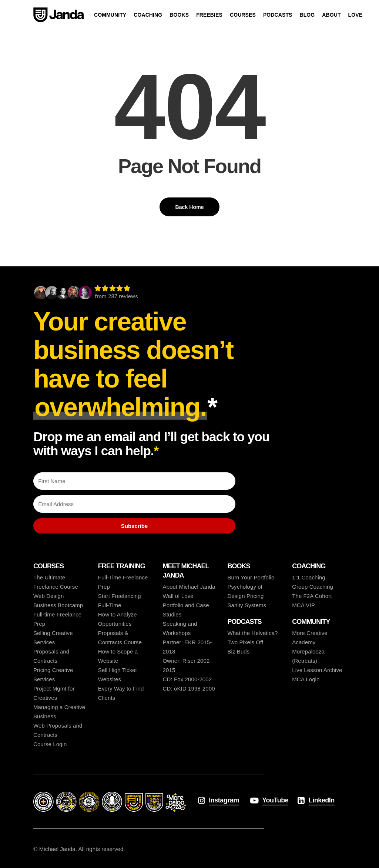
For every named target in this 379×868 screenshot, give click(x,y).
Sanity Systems (247, 605)
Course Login (50, 744)
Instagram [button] (224, 800)
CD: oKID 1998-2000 (189, 689)
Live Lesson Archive (317, 670)
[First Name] (134, 481)
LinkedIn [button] (322, 800)
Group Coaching (313, 587)
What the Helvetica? (252, 633)
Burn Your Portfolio (251, 577)
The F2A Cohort (312, 596)
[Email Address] (134, 504)
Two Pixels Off (245, 642)
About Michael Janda (189, 587)
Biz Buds (238, 651)
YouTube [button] (275, 800)
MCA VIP (303, 605)
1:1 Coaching (309, 577)
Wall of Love (178, 596)
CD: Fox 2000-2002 (187, 679)
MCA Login (306, 679)
